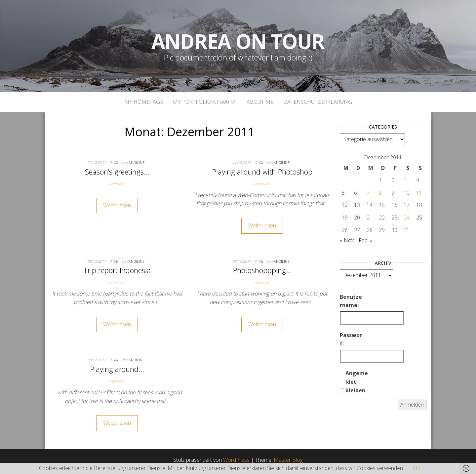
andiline (137, 162)
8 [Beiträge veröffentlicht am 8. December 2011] (380, 193)
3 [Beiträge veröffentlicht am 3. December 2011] (405, 180)
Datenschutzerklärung (318, 102)
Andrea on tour (238, 41)
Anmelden (412, 405)
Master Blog (288, 460)
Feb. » (366, 240)
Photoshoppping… (262, 270)
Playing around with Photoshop (262, 172)
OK (417, 468)
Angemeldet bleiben (357, 382)
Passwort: (351, 339)
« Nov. (347, 240)
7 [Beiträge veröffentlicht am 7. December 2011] (368, 193)
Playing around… (117, 369)
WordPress (236, 460)
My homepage (144, 102)
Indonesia (116, 282)
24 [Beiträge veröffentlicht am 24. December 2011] (407, 217)
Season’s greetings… (117, 172)
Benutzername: (351, 301)
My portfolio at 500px (204, 102)
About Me (259, 102)
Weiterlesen (117, 205)
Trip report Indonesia (117, 270)
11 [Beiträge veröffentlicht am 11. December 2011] (419, 193)
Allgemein (116, 184)
